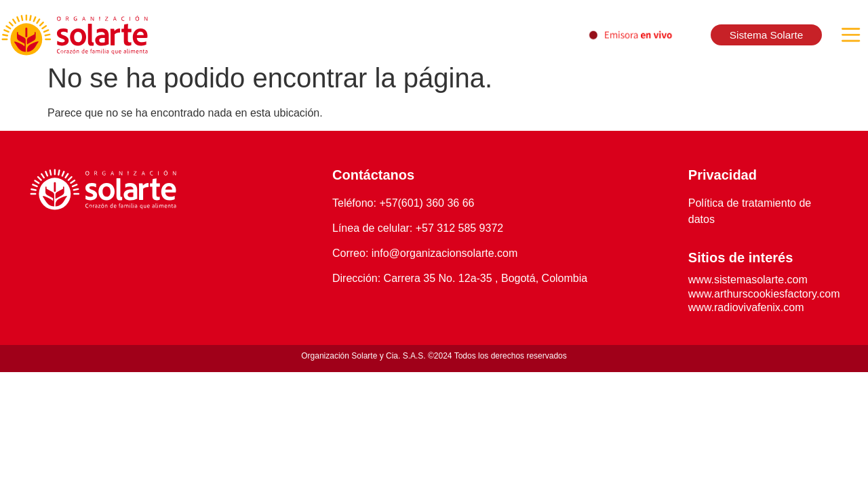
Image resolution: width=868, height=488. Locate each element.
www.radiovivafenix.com (746, 307)
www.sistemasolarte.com (748, 280)
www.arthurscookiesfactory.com (764, 294)
